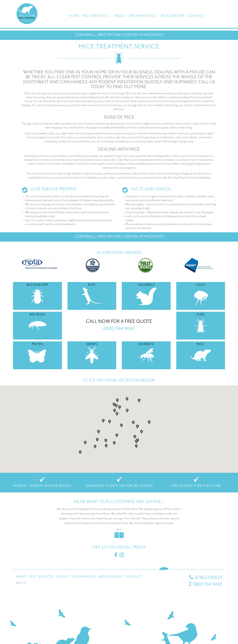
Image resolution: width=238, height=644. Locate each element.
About (120, 16)
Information (141, 16)
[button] (115, 411)
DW (24, 583)
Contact (196, 16)
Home (74, 16)
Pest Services (95, 16)
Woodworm (173, 16)
